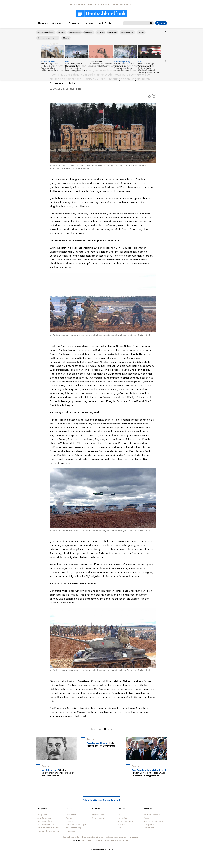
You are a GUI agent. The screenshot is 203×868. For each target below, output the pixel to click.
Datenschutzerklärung (93, 837)
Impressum (135, 837)
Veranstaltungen (125, 821)
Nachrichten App (74, 828)
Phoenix (98, 840)
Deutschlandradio (78, 4)
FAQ (120, 815)
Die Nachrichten (45, 821)
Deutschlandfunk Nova (123, 4)
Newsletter (123, 818)
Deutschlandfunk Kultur (99, 4)
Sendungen (58, 23)
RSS (120, 828)
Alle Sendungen (45, 818)
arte (107, 840)
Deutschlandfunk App (76, 824)
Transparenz (149, 824)
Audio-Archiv (105, 23)
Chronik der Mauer (120, 840)
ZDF (90, 840)
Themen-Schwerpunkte (48, 831)
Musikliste (122, 824)
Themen (42, 23)
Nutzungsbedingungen (116, 837)
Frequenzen (71, 831)
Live (161, 23)
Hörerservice (98, 815)
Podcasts (89, 23)
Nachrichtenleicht (46, 824)
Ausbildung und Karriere (155, 821)
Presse (146, 818)
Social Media (98, 818)
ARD (83, 840)
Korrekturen (149, 828)
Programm (74, 23)
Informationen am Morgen (59, 32)
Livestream (71, 815)
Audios (69, 818)
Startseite (40, 32)
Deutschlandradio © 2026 (101, 849)
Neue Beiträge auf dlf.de (48, 828)
